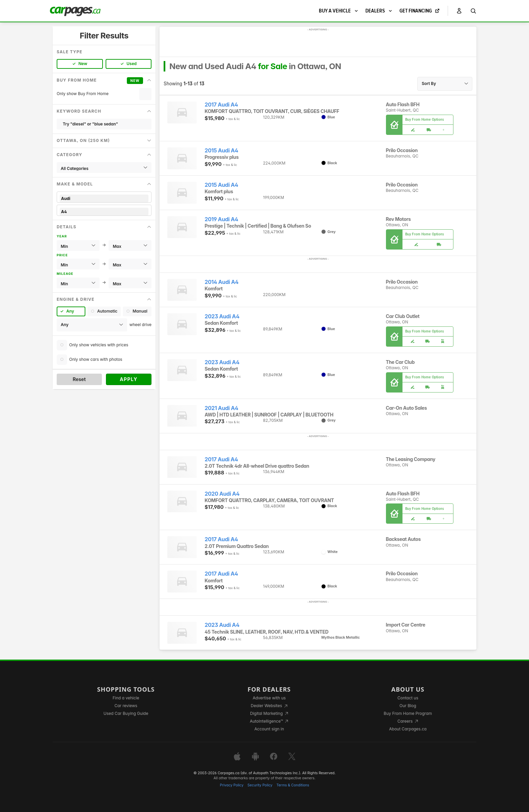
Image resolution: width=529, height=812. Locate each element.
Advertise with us (269, 698)
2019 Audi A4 (221, 219)
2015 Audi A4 (222, 151)
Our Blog (408, 706)
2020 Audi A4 (222, 494)
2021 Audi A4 (222, 408)
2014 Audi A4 (222, 282)
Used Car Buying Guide (126, 713)
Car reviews (126, 706)
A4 (104, 212)
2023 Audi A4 (222, 316)
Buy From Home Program (408, 713)
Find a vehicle (126, 698)
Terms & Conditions (293, 785)
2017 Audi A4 (221, 105)
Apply (129, 379)
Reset (79, 379)
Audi (104, 198)
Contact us (408, 698)
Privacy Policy (232, 785)
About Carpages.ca (408, 729)
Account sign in (269, 729)
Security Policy (260, 785)
